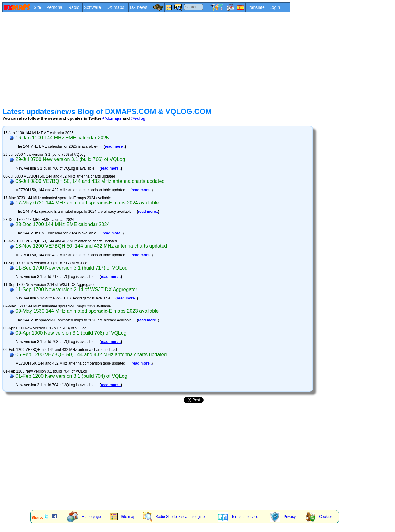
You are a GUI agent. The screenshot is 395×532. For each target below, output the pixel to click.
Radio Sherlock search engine (174, 517)
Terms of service (238, 517)
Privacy (283, 517)
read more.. (115, 146)
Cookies (319, 517)
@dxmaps (112, 118)
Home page (84, 517)
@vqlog (138, 118)
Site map (123, 517)
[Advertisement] (188, 59)
